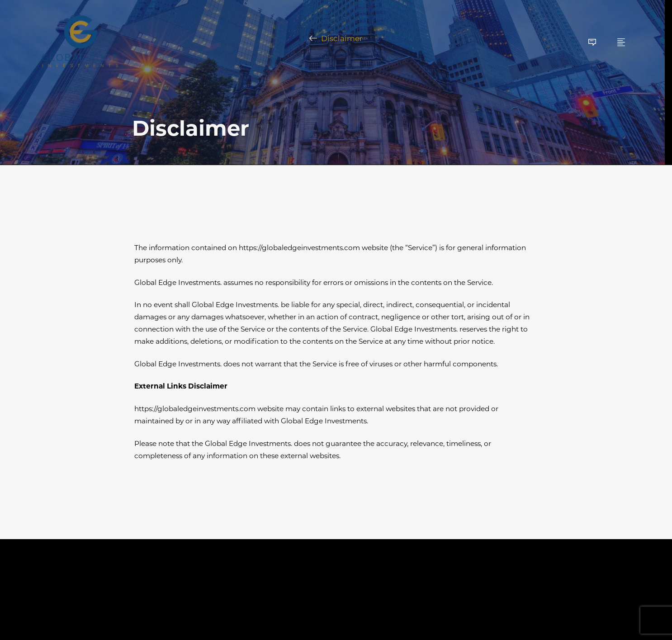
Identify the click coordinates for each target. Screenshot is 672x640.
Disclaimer (342, 39)
